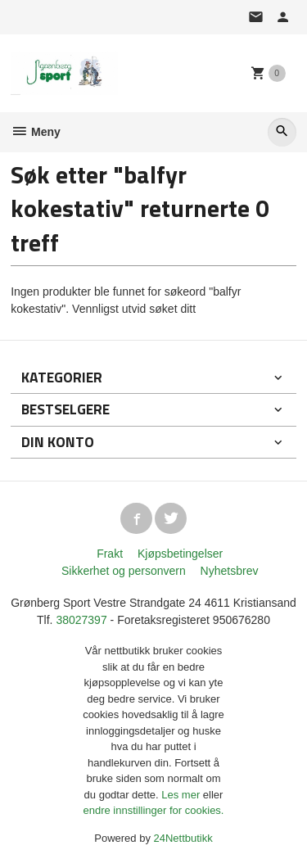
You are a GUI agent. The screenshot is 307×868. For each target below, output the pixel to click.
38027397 (81, 620)
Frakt (110, 554)
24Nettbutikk (183, 838)
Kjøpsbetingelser (180, 554)
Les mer (182, 795)
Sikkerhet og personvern (124, 571)
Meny (36, 132)
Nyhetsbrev (230, 571)
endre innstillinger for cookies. (154, 810)
